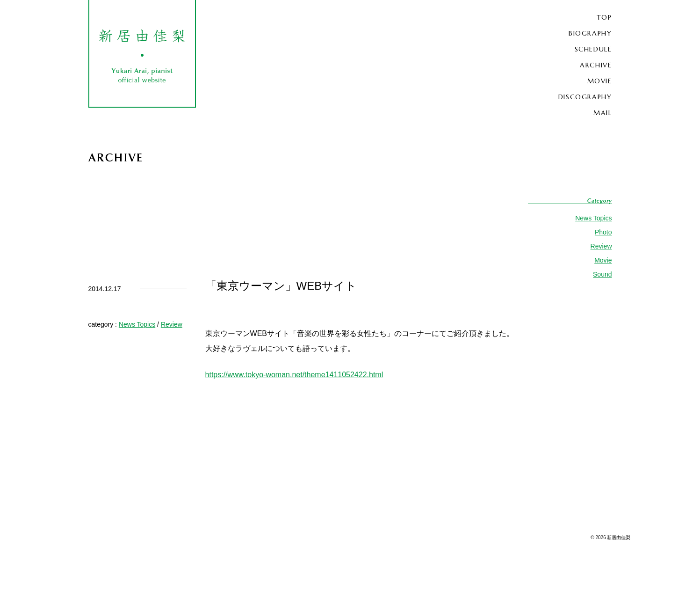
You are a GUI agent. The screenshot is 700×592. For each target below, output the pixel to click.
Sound (602, 274)
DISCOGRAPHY (585, 97)
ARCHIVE (596, 65)
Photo (603, 232)
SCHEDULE (593, 49)
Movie (603, 260)
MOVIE (600, 81)
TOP (604, 17)
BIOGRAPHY (590, 33)
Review (601, 246)
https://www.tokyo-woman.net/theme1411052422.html (294, 375)
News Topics (593, 218)
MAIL (603, 113)
